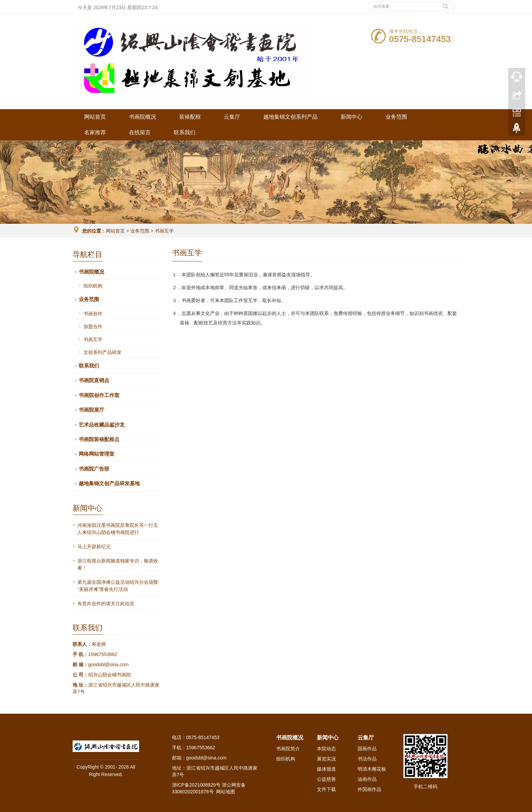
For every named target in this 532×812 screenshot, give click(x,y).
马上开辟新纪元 (94, 547)
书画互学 (164, 231)
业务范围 (396, 117)
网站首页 (95, 117)
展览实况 (326, 759)
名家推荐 (95, 132)
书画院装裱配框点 (99, 439)
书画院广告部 (94, 469)
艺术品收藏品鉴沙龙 (102, 425)
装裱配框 (190, 117)
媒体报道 (326, 769)
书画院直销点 (94, 380)
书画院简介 (288, 749)
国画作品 (367, 749)
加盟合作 (93, 326)
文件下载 (326, 789)
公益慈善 (326, 779)
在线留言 (140, 132)
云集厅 (232, 117)
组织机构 (93, 286)
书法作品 (367, 759)
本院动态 (326, 749)
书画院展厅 (91, 410)
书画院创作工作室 (99, 395)
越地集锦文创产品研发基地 (109, 483)
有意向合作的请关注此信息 (106, 603)
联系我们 (185, 132)
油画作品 (367, 779)
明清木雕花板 (372, 769)
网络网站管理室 (97, 454)
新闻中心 (351, 117)
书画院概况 (142, 117)
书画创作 (93, 314)
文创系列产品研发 (102, 352)
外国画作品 (369, 789)
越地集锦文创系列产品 (290, 117)
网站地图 (226, 792)
